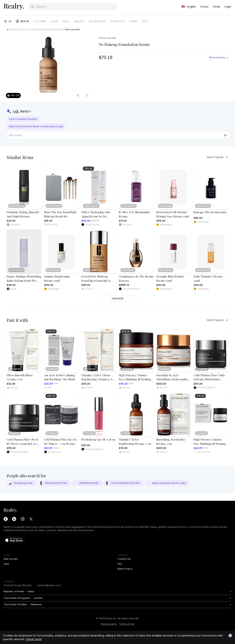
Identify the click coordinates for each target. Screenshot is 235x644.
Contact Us (124, 559)
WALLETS (79, 21)
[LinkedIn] (14, 519)
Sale (6, 564)
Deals (217, 7)
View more (118, 298)
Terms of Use (127, 624)
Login (228, 7)
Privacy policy (109, 624)
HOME (133, 21)
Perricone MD (72, 30)
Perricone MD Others (51, 30)
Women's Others (28, 30)
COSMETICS (118, 21)
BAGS (66, 21)
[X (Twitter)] (31, 519)
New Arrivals (11, 559)
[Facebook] (6, 519)
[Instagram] (23, 519)
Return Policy (125, 569)
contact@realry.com (49, 585)
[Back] (8, 30)
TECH (145, 21)
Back (13, 30)
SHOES (55, 21)
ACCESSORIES (98, 21)
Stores (204, 7)
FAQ (120, 564)
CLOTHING (40, 21)
